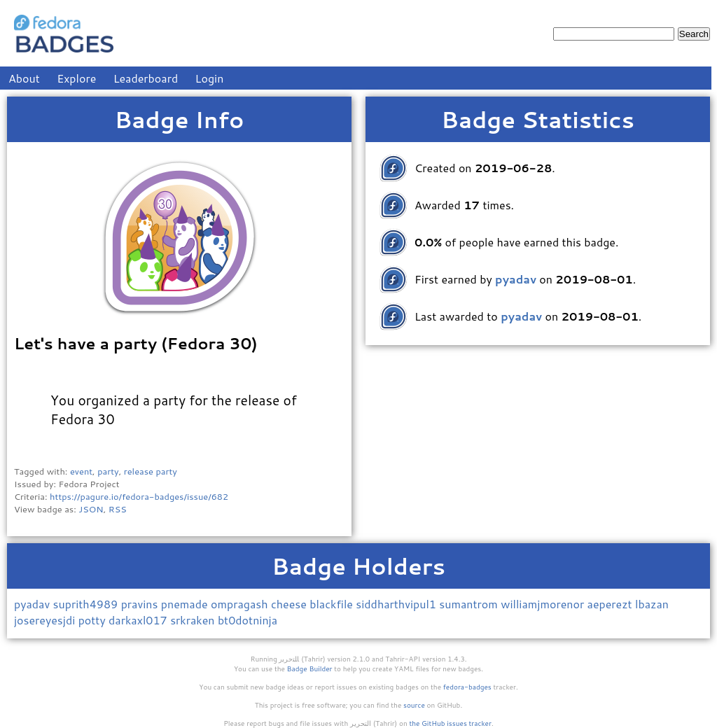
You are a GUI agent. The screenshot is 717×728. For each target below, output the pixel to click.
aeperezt (611, 604)
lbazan (652, 604)
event (81, 471)
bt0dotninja (248, 620)
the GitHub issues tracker (450, 723)
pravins (141, 604)
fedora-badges (467, 687)
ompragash (241, 604)
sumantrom (470, 604)
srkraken (194, 620)
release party (151, 471)
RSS (118, 509)
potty (93, 620)
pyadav (34, 604)
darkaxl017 (139, 620)
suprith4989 (87, 604)
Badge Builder (310, 668)
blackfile (333, 604)
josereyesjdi (46, 620)
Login (210, 78)
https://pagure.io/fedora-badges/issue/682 (139, 496)
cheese (290, 604)
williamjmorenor (544, 604)
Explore (76, 78)
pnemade (186, 604)
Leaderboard (146, 78)
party (108, 471)
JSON (91, 509)
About (24, 78)
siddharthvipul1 (397, 604)
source (414, 705)
